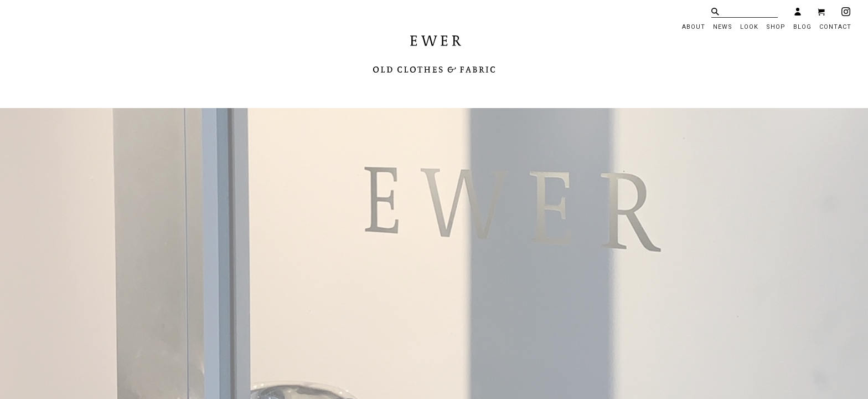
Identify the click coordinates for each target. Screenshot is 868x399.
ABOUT (694, 27)
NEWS (723, 27)
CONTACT (835, 27)
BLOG (802, 27)
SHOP (776, 27)
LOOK (749, 27)
